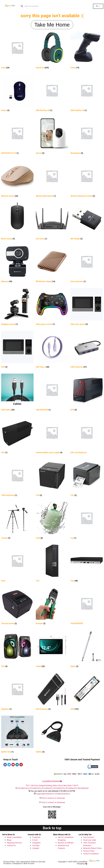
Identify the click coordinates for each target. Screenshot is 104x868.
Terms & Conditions (91, 854)
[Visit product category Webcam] (17, 264)
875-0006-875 (71, 788)
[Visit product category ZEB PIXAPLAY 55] (17, 136)
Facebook (36, 837)
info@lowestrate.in (62, 794)
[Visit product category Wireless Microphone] (52, 179)
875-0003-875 (35, 788)
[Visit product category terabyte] (52, 606)
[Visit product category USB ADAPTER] (52, 393)
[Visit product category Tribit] (52, 521)
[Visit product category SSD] (87, 692)
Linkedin (36, 848)
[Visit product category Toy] (87, 521)
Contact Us (11, 845)
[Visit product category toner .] (17, 564)
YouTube (36, 845)
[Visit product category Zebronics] (52, 51)
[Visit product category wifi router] (52, 222)
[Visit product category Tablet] (52, 649)
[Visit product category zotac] (17, 51)
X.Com (35, 840)
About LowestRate (14, 837)
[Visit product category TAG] (17, 649)
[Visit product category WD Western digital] (52, 264)
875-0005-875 (59, 788)
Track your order (90, 840)
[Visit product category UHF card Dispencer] (87, 435)
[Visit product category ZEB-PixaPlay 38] (87, 93)
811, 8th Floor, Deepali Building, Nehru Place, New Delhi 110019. (53, 786)
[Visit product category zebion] (17, 93)
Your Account (88, 837)
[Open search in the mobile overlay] (52, 6)
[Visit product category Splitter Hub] (17, 735)
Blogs (9, 840)
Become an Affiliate (66, 843)
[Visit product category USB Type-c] (52, 350)
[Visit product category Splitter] (52, 735)
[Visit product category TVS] (52, 478)
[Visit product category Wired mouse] (17, 222)
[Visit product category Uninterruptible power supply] (52, 435)
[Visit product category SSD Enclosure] (52, 692)
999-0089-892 (83, 788)
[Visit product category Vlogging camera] (17, 307)
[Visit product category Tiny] (52, 564)
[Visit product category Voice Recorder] (87, 264)
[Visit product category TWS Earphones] (17, 478)
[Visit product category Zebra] (87, 51)
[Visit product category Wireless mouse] (17, 179)
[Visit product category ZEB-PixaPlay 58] (52, 93)
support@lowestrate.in (45, 794)
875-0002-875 (23, 788)
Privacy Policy (89, 851)
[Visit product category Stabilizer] (17, 692)
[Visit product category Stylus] (87, 649)
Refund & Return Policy (92, 848)
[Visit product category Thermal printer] (17, 606)
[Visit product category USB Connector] (87, 350)
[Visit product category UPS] (87, 393)
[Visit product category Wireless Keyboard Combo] (87, 179)
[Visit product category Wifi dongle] (87, 222)
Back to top (52, 828)
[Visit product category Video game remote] (52, 307)
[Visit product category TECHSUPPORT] (87, 606)
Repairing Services (14, 843)
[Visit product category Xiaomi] (52, 136)
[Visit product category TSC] (87, 478)
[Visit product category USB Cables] (17, 393)
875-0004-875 (47, 788)
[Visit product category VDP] (17, 350)
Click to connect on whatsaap (53, 798)
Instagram (36, 843)
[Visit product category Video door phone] (87, 307)
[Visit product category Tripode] (17, 521)
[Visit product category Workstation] (87, 136)
